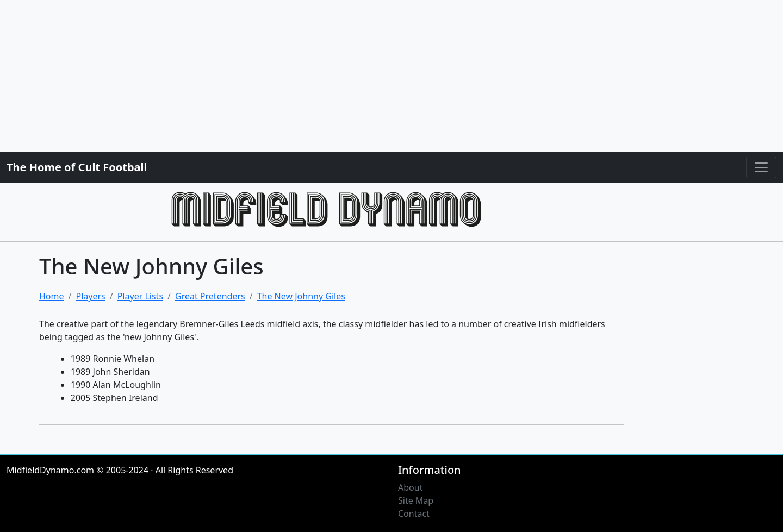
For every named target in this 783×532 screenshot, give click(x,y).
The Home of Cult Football (77, 167)
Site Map (416, 500)
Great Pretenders (210, 296)
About (410, 487)
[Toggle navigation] (761, 167)
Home (52, 296)
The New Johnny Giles (301, 296)
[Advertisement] (326, 76)
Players (90, 296)
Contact (414, 514)
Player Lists (140, 296)
